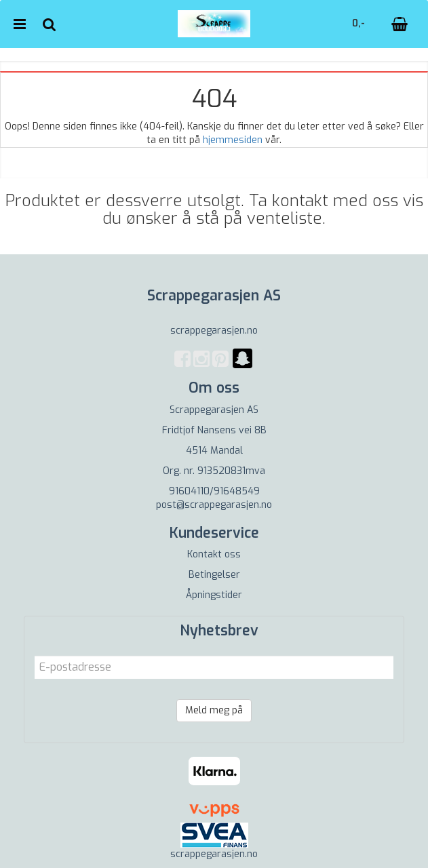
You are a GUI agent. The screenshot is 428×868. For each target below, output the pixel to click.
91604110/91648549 (214, 491)
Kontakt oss (214, 554)
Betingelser (214, 575)
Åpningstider (214, 595)
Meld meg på (214, 710)
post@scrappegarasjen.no (214, 505)
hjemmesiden (233, 140)
